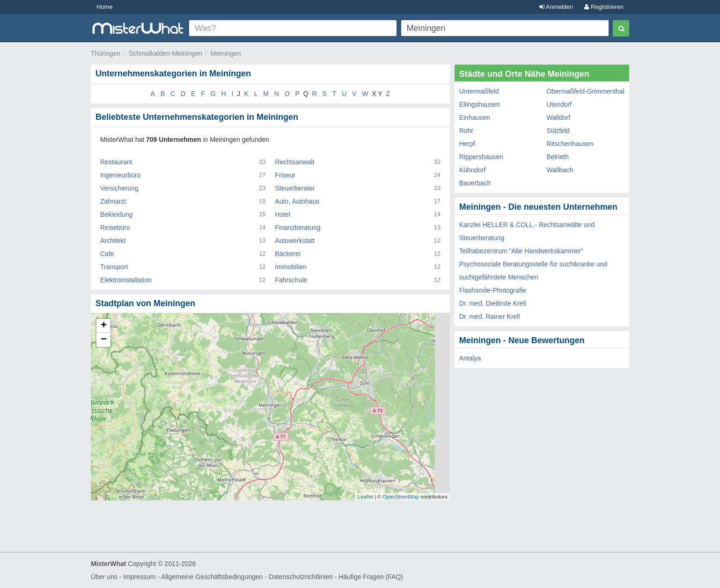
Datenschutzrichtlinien (301, 577)
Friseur (285, 175)
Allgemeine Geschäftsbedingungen (212, 577)
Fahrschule (291, 280)
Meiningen (226, 53)
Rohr (466, 131)
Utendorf (559, 104)
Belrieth (557, 157)
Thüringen (106, 53)
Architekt (113, 241)
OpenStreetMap (401, 497)
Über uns (104, 577)
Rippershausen (481, 157)
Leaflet (365, 497)
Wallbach (560, 170)
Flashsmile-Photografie (493, 290)
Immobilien (291, 267)
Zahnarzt (113, 201)
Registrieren (604, 7)
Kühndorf (473, 170)
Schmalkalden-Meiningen (165, 53)
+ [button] (104, 326)
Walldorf (558, 118)
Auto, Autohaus (297, 201)
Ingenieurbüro (120, 175)
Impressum (139, 577)
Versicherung (119, 188)
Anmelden (556, 7)
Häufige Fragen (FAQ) (371, 577)
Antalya (470, 358)
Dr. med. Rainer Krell (490, 316)
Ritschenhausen (570, 144)
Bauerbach (475, 183)
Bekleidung (116, 214)
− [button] (104, 340)
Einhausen (475, 118)
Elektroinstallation (126, 280)
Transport (114, 267)
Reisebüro (115, 228)
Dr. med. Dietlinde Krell (493, 303)
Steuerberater (295, 188)
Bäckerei (287, 254)
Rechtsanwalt (294, 162)
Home (105, 7)
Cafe (107, 254)
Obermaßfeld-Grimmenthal (585, 91)
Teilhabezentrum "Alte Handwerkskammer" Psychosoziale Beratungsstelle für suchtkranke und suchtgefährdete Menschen (533, 264)
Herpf (467, 144)
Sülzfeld (558, 131)
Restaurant (116, 162)
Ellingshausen (480, 104)
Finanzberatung (298, 228)
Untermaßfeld (479, 91)
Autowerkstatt (295, 241)
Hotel (283, 214)
